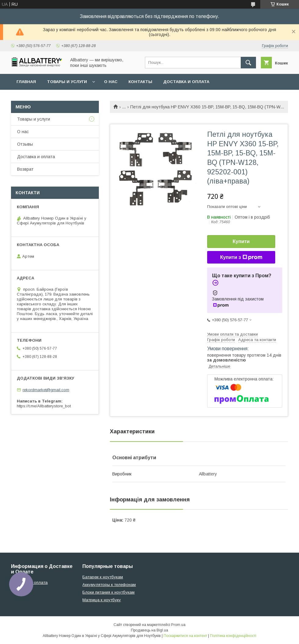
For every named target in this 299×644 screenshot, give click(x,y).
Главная (26, 82)
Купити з (241, 257)
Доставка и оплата (186, 82)
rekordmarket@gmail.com (46, 390)
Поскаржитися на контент (185, 636)
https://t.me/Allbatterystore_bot (44, 406)
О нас (111, 82)
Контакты (140, 82)
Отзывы (25, 144)
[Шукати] (248, 63)
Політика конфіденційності (233, 636)
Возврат (25, 169)
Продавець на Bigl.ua (149, 630)
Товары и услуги (67, 82)
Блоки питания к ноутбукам (108, 592)
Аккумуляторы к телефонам (109, 585)
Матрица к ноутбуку (102, 600)
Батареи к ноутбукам (103, 577)
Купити (241, 241)
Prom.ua (178, 625)
